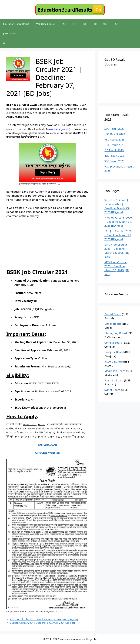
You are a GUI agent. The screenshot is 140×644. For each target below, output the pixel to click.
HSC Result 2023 (115, 134)
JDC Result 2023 (114, 156)
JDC (95, 24)
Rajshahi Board (114, 380)
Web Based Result (46, 24)
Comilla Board (113, 343)
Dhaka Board (113, 324)
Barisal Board (113, 314)
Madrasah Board (115, 371)
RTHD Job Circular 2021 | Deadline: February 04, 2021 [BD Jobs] (44, 619)
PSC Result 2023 (114, 139)
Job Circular (10, 33)
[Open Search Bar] (4, 43)
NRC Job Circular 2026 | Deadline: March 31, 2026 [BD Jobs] (118, 222)
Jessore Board (113, 361)
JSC (85, 24)
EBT (74, 24)
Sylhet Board (112, 390)
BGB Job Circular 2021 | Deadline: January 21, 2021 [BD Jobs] (42, 623)
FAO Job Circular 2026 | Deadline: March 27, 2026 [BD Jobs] (118, 235)
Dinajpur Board (114, 352)
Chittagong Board (116, 333)
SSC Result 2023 (114, 129)
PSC (64, 24)
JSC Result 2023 (114, 150)
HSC (116, 24)
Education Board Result (16, 24)
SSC (105, 24)
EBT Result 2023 (114, 145)
